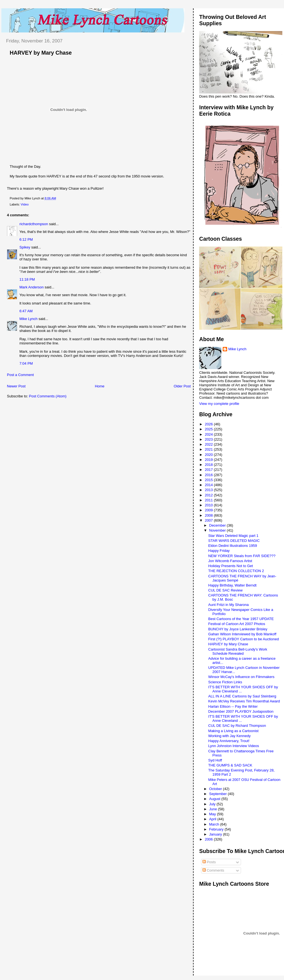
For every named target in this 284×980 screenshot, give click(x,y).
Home (100, 386)
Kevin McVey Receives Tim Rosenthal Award (244, 701)
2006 (209, 839)
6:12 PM (26, 239)
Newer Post (16, 386)
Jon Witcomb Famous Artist (230, 561)
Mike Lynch (28, 319)
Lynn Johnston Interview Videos (234, 746)
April (213, 819)
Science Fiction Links (225, 682)
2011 (209, 500)
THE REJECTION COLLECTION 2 (236, 571)
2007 (209, 520)
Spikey (25, 247)
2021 (209, 449)
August (215, 799)
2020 (209, 455)
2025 (209, 429)
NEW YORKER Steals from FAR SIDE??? (242, 556)
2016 (209, 475)
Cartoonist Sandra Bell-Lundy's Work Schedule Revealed (238, 651)
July (213, 804)
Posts (209, 862)
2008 (209, 515)
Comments (213, 870)
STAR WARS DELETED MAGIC (234, 541)
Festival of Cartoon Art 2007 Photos (237, 624)
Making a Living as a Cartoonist (233, 731)
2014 (209, 485)
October (216, 789)
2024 (209, 434)
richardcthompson (34, 224)
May (213, 814)
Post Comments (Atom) (48, 396)
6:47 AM (26, 311)
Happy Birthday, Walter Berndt (232, 585)
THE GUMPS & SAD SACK (230, 765)
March (215, 824)
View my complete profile (219, 404)
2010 (209, 505)
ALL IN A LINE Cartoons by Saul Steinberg (242, 696)
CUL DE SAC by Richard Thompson (237, 726)
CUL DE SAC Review (225, 590)
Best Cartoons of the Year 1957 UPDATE (241, 619)
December (218, 525)
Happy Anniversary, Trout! (229, 741)
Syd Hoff (215, 760)
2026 (209, 424)
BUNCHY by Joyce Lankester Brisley (238, 629)
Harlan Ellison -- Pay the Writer (233, 706)
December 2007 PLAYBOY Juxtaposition (241, 711)
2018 (209, 465)
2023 (209, 439)
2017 (209, 470)
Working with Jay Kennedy (230, 736)
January (216, 834)
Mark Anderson (31, 287)
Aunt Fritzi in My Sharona (229, 605)
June (214, 809)
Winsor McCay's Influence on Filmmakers (241, 677)
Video (25, 204)
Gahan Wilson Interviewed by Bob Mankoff (242, 634)
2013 (209, 490)
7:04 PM (26, 363)
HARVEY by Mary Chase (41, 53)
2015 (209, 480)
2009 (209, 510)
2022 (209, 444)
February (217, 829)
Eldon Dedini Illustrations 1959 (233, 546)
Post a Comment (20, 375)
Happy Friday (219, 551)
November (218, 530)
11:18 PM (27, 279)
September (218, 794)
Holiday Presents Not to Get (231, 566)
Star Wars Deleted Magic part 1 (233, 536)
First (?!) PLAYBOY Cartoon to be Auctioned (244, 639)
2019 (209, 460)
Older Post (182, 386)
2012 (209, 495)
